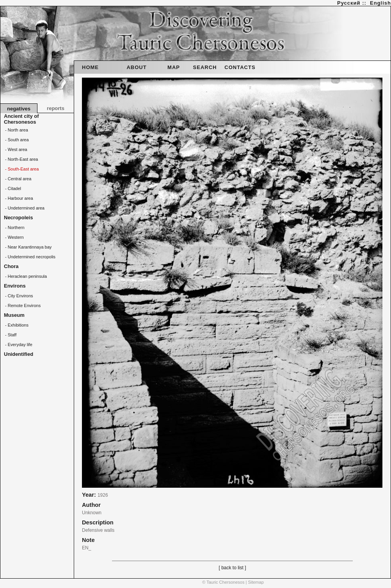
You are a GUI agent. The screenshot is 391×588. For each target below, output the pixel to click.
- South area (16, 140)
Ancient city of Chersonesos (21, 119)
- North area (16, 130)
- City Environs (19, 296)
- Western (14, 237)
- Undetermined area (24, 208)
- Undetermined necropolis (30, 257)
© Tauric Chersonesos (223, 582)
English (380, 3)
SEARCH (205, 67)
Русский (349, 3)
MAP (174, 67)
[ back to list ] (232, 568)
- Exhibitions (16, 325)
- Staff (10, 335)
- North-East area (21, 159)
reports (56, 108)
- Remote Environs (22, 306)
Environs (15, 286)
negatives (19, 109)
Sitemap (256, 582)
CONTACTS (240, 67)
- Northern (14, 227)
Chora (11, 266)
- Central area (18, 179)
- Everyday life (18, 345)
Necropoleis (18, 218)
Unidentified (19, 354)
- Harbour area (19, 198)
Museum (14, 315)
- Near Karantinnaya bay (28, 247)
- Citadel (12, 188)
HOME (90, 67)
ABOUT (136, 67)
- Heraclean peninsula (25, 276)
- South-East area (21, 169)
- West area (16, 149)
